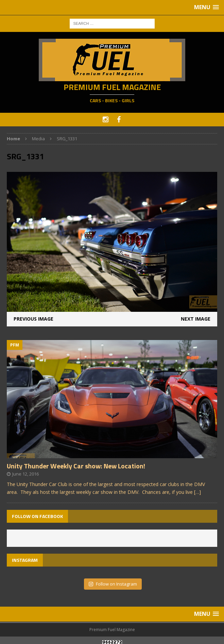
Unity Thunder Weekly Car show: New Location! (76, 466)
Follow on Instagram (113, 584)
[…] (197, 492)
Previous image (33, 319)
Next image (196, 319)
